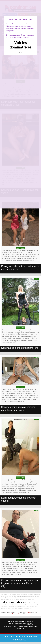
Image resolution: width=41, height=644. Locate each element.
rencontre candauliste (25, 638)
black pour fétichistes (6, 594)
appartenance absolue (16, 607)
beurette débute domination (20, 594)
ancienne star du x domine (27, 599)
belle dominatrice (13, 602)
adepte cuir (6, 596)
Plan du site (21, 628)
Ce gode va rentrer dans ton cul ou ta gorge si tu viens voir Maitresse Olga (20, 583)
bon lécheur (9, 598)
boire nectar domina (20, 596)
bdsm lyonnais (10, 599)
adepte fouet (29, 596)
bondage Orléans (22, 608)
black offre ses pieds (17, 598)
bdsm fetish (4, 605)
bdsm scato (17, 599)
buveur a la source (34, 603)
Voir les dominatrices (21, 45)
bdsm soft (29, 608)
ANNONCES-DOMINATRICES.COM (21, 621)
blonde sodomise (11, 605)
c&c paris (21, 605)
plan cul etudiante (17, 614)
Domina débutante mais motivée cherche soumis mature (18, 409)
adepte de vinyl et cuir (28, 607)
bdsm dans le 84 (32, 594)
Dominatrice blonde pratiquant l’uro (20, 348)
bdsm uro (27, 603)
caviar (17, 605)
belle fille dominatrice (30, 605)
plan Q (29, 612)
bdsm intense (14, 608)
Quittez (20, 52)
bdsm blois (11, 596)
